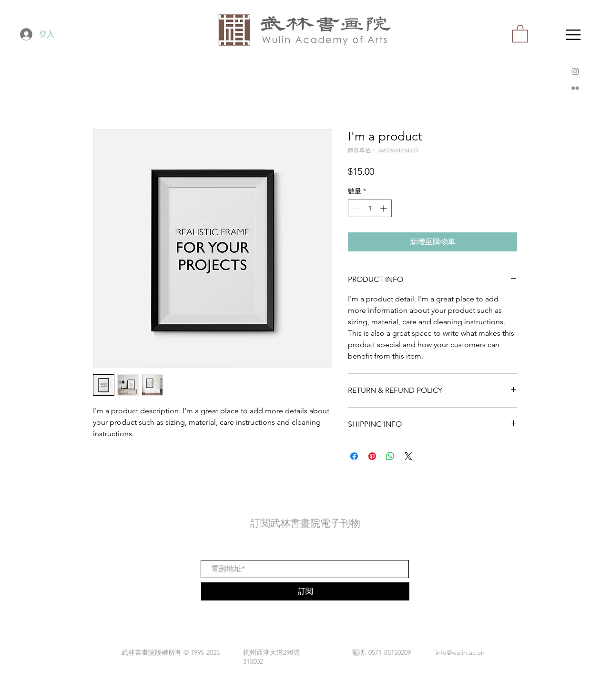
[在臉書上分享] (354, 456)
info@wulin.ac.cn (460, 652)
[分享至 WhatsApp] (390, 456)
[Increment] (384, 208)
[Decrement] (355, 208)
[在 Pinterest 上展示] (372, 456)
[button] (573, 35)
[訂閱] (305, 591)
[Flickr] (575, 88)
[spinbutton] (370, 208)
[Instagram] (575, 71)
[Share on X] (408, 456)
